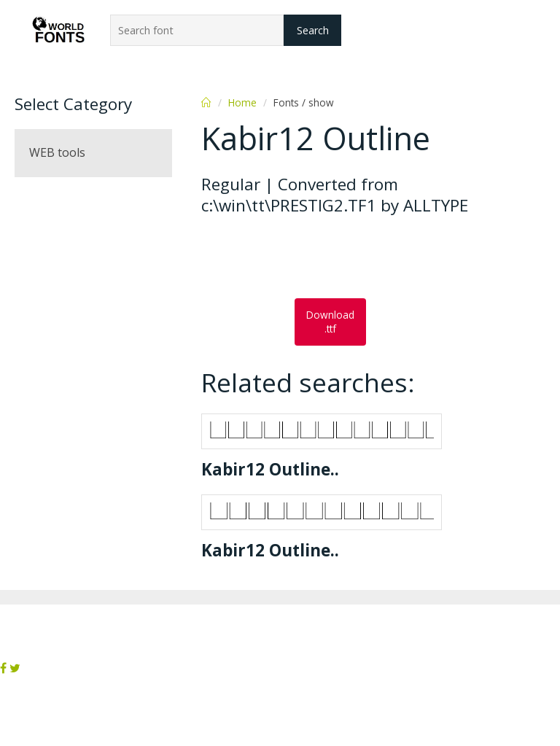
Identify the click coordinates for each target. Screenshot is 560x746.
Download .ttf (330, 322)
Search (313, 30)
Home (242, 102)
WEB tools (57, 152)
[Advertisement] (318, 258)
